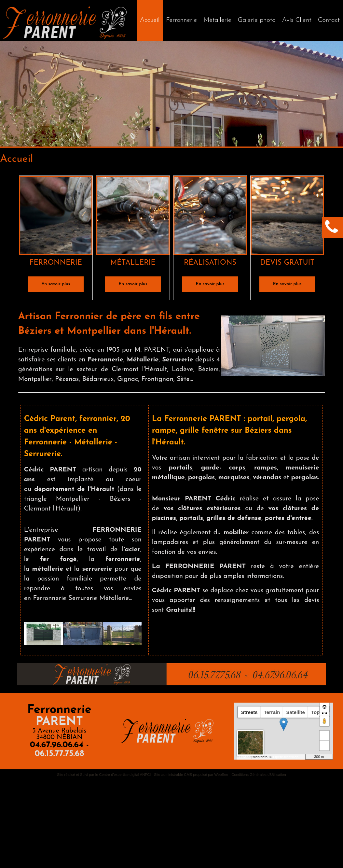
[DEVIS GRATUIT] (287, 217)
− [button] (325, 746)
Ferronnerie (181, 20)
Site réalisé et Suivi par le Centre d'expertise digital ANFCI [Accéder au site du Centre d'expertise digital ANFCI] (104, 775)
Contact (329, 20)
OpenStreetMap (286, 757)
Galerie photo (257, 20)
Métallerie (217, 20)
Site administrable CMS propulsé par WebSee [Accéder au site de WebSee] (191, 775)
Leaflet (244, 757)
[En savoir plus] (56, 284)
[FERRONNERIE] (56, 217)
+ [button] (325, 735)
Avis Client (297, 20)
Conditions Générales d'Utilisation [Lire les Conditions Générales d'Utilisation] (259, 775)
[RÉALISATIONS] (210, 217)
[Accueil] (150, 20)
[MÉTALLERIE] (133, 217)
